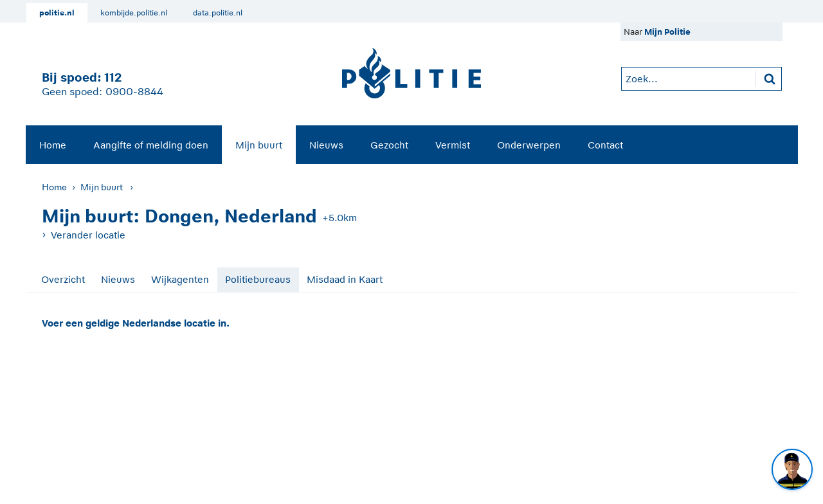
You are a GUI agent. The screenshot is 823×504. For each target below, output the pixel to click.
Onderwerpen (529, 145)
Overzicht (63, 279)
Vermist (453, 145)
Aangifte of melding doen (151, 145)
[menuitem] (53, 145)
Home (53, 145)
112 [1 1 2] (113, 77)
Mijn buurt (259, 145)
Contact (605, 145)
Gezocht (389, 145)
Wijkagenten (180, 279)
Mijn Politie (667, 32)
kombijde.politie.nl (134, 13)
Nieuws (326, 145)
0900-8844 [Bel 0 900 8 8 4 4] (134, 92)
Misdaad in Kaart (345, 279)
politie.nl (57, 13)
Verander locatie (88, 235)
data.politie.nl (218, 13)
